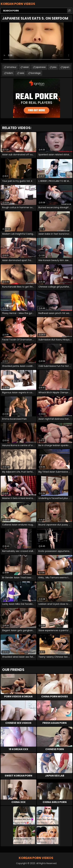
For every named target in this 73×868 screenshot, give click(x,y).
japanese (41, 67)
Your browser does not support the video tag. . (36, 43)
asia (22, 73)
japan (66, 67)
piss (54, 67)
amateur (12, 67)
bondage (36, 73)
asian (26, 67)
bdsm (10, 73)
